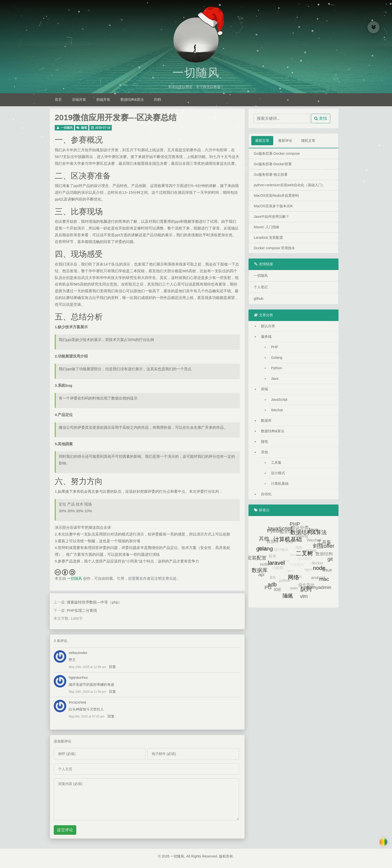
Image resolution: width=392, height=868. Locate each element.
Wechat (277, 410)
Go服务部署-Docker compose (277, 153)
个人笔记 (261, 287)
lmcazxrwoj (77, 702)
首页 (58, 99)
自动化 (266, 494)
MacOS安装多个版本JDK (273, 206)
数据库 (266, 420)
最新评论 (285, 140)
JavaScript (279, 399)
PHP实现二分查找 (82, 610)
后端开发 (79, 99)
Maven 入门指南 (266, 227)
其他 (264, 452)
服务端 (266, 336)
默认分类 (268, 326)
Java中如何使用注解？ (271, 216)
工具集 (276, 462)
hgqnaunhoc (78, 677)
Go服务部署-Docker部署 (273, 164)
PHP (275, 347)
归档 (157, 99)
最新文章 (262, 140)
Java (275, 378)
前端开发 (103, 99)
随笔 (84, 128)
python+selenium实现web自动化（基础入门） (289, 185)
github (258, 298)
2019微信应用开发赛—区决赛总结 (116, 117)
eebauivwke (78, 653)
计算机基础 (280, 483)
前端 (264, 389)
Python (276, 368)
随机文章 (308, 140)
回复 (112, 667)
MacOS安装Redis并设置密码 (276, 195)
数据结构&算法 (132, 99)
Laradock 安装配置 (268, 237)
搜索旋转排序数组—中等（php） (94, 602)
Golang (277, 357)
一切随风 (196, 73)
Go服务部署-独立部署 (271, 174)
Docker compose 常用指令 (274, 248)
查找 (321, 118)
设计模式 (278, 473)
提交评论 (65, 830)
